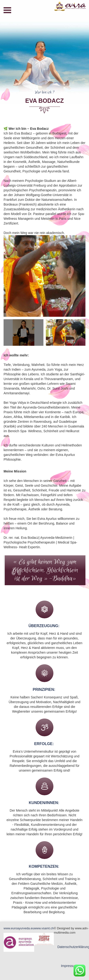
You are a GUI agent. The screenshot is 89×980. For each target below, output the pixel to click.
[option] (44, 276)
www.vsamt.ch (44, 928)
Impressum (69, 966)
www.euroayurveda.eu (19, 928)
